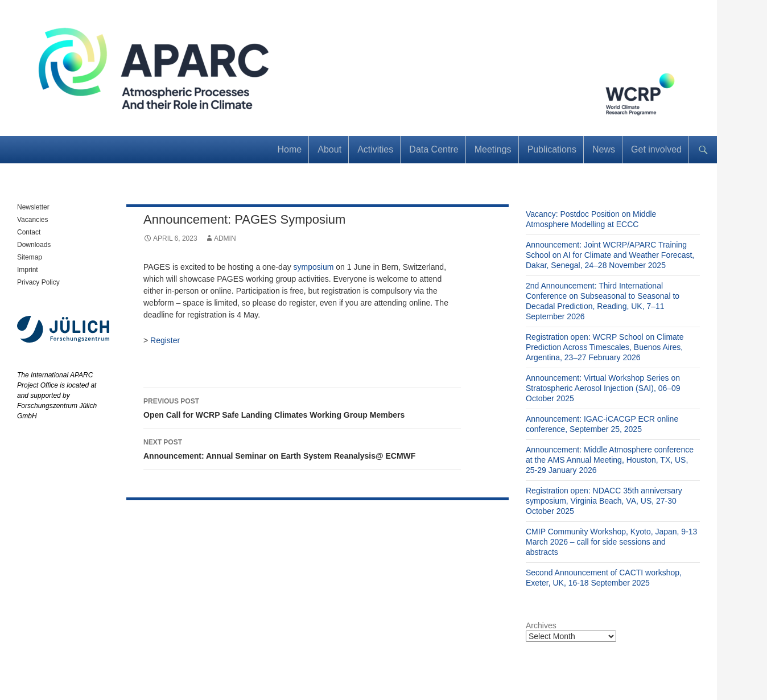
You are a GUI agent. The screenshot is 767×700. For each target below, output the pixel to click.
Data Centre (434, 149)
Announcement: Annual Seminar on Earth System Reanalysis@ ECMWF (302, 448)
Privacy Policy (38, 282)
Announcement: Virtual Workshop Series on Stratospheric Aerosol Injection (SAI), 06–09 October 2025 (603, 388)
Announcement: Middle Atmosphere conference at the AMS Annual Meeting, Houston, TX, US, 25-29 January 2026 (610, 460)
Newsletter (33, 207)
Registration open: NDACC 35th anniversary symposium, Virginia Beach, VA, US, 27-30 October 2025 (604, 501)
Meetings (493, 149)
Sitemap (30, 257)
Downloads (34, 245)
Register (165, 340)
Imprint (28, 270)
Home (290, 149)
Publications (552, 149)
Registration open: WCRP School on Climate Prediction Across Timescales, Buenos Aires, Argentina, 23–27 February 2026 (605, 347)
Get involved (656, 149)
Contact (29, 232)
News (604, 149)
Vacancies (32, 220)
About (329, 149)
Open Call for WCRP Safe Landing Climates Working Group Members (302, 407)
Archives (541, 625)
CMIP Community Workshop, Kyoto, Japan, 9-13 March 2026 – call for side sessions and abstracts (611, 542)
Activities (375, 149)
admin (225, 238)
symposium (314, 267)
